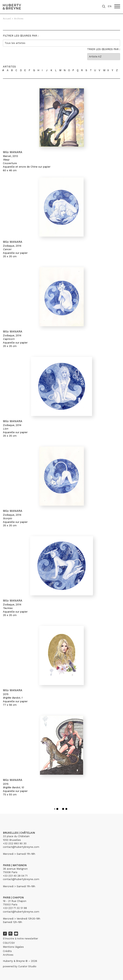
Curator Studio (27, 966)
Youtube (16, 934)
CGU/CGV (9, 943)
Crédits (7, 951)
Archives (19, 19)
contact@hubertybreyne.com (21, 847)
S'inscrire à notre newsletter (20, 939)
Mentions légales (13, 947)
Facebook (5, 934)
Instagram (10, 934)
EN (110, 6)
